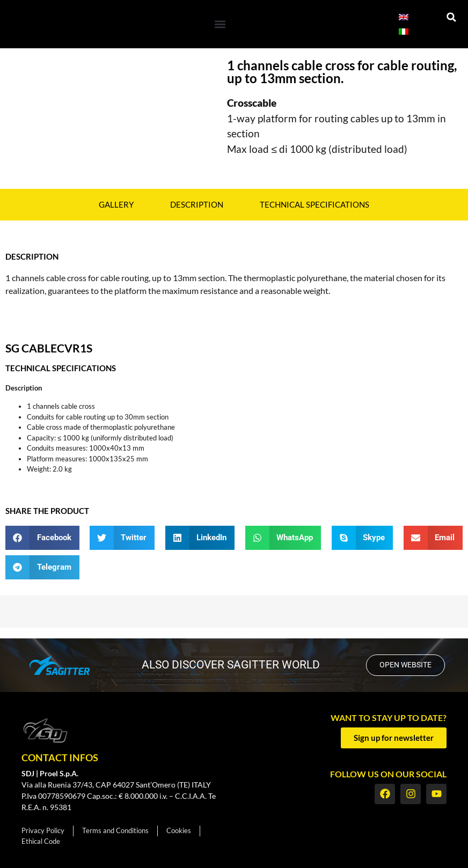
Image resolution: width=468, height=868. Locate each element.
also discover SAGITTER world (229, 665)
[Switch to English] (404, 17)
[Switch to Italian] (404, 31)
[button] (220, 24)
